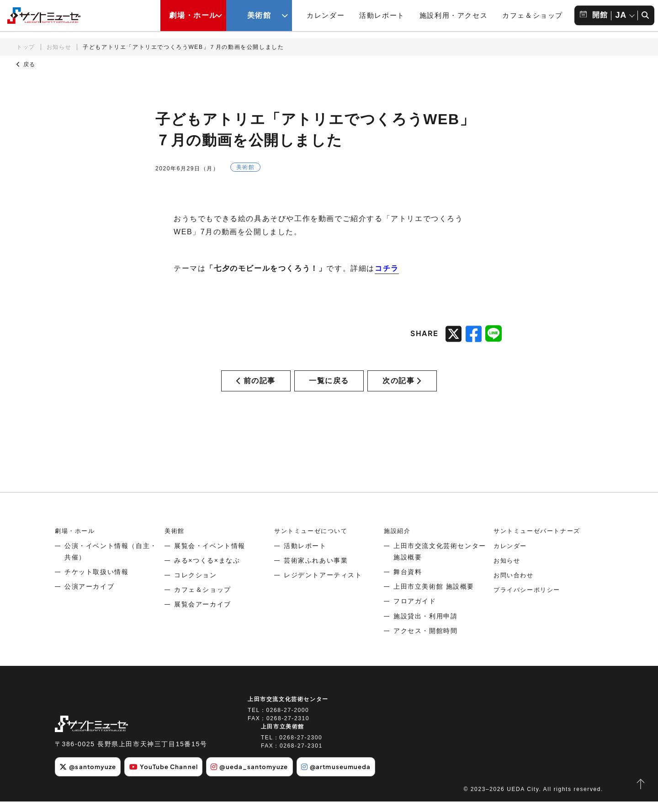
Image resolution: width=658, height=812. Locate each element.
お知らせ (59, 47)
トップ (26, 47)
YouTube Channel (170, 777)
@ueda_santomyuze (260, 777)
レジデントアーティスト (323, 586)
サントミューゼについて (313, 542)
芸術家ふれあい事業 (316, 571)
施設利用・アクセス (454, 15)
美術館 (175, 542)
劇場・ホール (76, 542)
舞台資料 (408, 583)
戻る (26, 64)
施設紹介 (398, 542)
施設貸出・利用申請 (425, 627)
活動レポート (382, 15)
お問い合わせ (515, 586)
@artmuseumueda (352, 777)
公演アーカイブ (89, 597)
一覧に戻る (329, 386)
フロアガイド (415, 612)
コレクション (196, 586)
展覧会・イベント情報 (210, 557)
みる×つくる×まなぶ (207, 571)
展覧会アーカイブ (203, 615)
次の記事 (402, 386)
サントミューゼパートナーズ (540, 542)
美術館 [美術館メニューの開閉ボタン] (259, 15)
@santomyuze (90, 777)
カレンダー (326, 15)
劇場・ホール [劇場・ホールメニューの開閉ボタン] (193, 15)
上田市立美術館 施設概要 (434, 597)
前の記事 (256, 386)
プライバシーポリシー (529, 601)
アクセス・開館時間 (425, 642)
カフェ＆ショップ (533, 15)
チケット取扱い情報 (96, 583)
